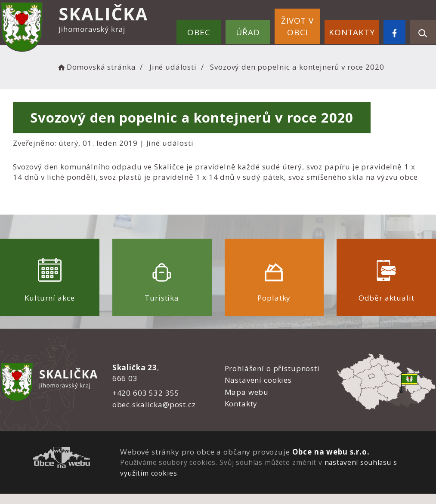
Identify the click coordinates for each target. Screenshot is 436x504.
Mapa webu (247, 392)
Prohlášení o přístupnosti (272, 368)
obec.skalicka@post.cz (154, 404)
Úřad (248, 32)
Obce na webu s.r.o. (331, 452)
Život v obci (297, 26)
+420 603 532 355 (146, 393)
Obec (199, 32)
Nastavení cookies (258, 380)
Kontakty (352, 32)
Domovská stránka (96, 67)
